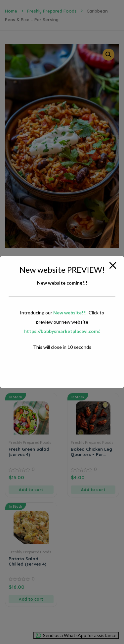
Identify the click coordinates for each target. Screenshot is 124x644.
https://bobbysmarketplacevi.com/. (62, 331)
